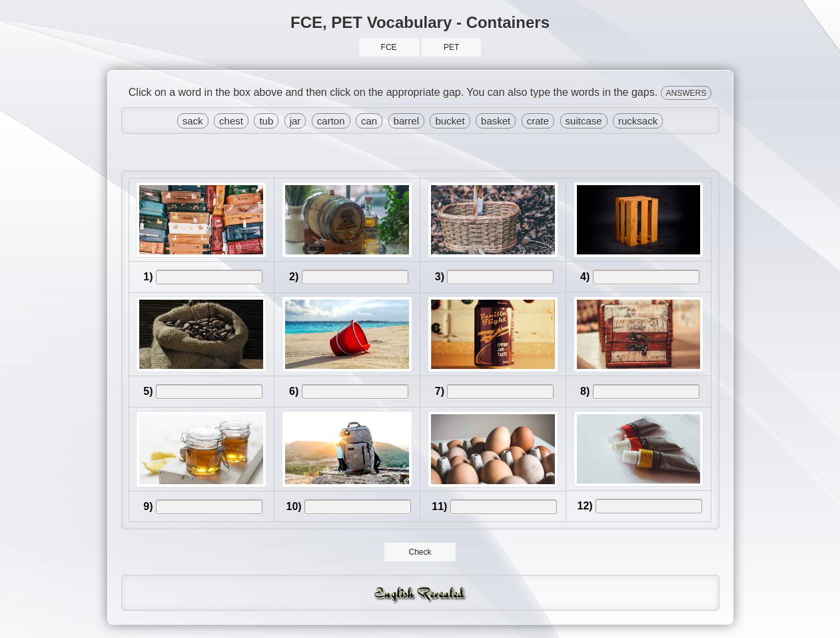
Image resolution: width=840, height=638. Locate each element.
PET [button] (451, 47)
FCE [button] (389, 47)
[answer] (209, 277)
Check (420, 552)
